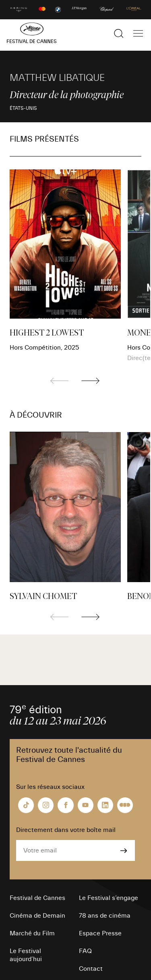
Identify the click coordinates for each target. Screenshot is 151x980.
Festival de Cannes (37, 898)
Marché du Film (32, 933)
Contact (91, 969)
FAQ (85, 951)
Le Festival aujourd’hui (26, 955)
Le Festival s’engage (109, 898)
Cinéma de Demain (37, 916)
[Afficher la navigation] (138, 33)
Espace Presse (100, 933)
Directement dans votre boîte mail (66, 830)
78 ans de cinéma (105, 916)
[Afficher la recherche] (119, 33)
